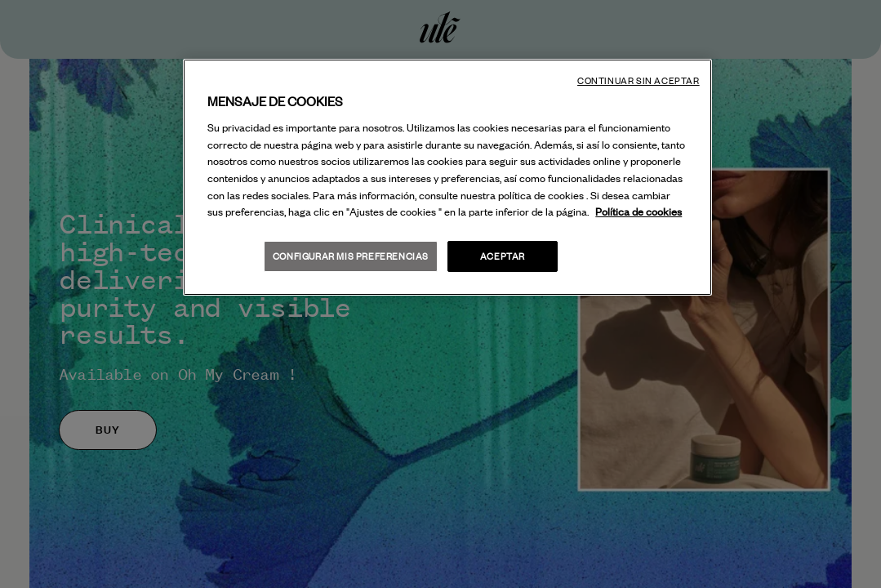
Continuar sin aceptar (639, 81)
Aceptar (503, 256)
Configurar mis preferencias (351, 256)
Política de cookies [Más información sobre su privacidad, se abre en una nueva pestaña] (639, 212)
